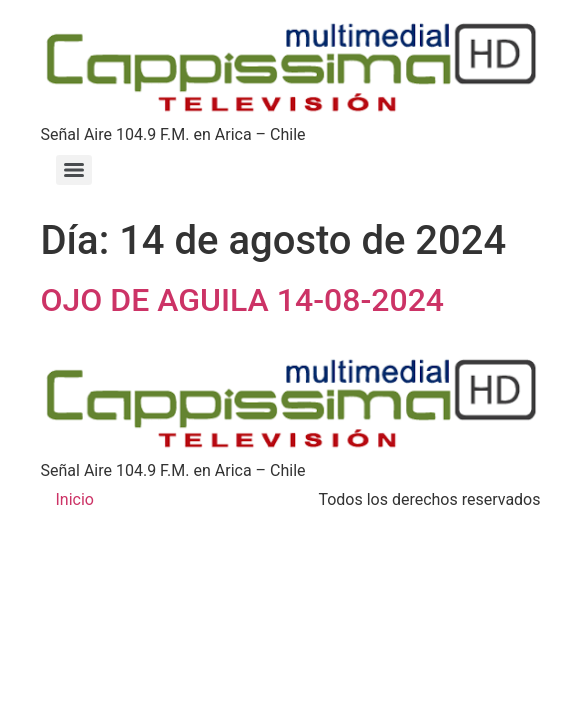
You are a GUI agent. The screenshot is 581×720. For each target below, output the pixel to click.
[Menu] (74, 170)
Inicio (75, 499)
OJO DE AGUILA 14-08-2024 (243, 300)
